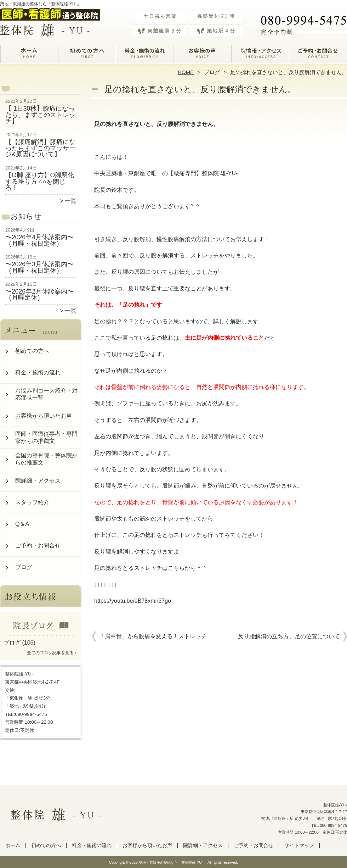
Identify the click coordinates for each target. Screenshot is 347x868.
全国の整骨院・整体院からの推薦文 (46, 459)
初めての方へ (87, 55)
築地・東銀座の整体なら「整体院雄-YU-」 (173, 863)
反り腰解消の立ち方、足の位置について (289, 636)
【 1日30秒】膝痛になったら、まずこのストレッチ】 (40, 115)
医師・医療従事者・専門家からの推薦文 (46, 437)
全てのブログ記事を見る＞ (52, 653)
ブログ (212, 72)
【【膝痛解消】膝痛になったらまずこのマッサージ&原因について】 (40, 148)
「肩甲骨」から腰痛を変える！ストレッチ (153, 636)
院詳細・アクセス (260, 55)
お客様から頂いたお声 (202, 55)
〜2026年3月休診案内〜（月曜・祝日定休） (39, 267)
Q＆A (22, 524)
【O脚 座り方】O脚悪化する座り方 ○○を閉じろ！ (40, 181)
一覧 (70, 201)
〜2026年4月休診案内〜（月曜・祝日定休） (39, 240)
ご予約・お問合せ (318, 55)
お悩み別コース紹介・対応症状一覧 (46, 394)
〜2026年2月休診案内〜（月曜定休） (39, 295)
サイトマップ (299, 845)
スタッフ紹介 (32, 502)
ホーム (29, 55)
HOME (186, 72)
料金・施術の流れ (145, 55)
